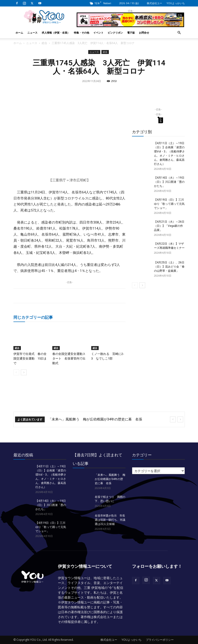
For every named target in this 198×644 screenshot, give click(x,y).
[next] (180, 419)
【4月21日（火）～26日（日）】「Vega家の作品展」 (169, 226)
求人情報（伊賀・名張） (56, 33)
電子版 (131, 33)
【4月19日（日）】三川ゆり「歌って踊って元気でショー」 (169, 204)
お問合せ (144, 33)
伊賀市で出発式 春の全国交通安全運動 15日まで (30, 358)
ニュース (32, 33)
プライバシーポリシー (160, 640)
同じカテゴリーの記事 (33, 317)
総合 (44, 43)
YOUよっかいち (176, 3)
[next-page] (24, 372)
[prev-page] (16, 372)
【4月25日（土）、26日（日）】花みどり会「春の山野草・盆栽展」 (169, 267)
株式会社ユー (154, 3)
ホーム (19, 33)
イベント (98, 33)
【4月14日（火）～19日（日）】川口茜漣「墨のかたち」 (169, 182)
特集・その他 (82, 33)
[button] (179, 33)
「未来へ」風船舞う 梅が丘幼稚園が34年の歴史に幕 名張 (95, 419)
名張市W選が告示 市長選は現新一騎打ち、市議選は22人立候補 (110, 520)
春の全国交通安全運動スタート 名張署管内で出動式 (69, 358)
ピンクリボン (115, 33)
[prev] (173, 419)
